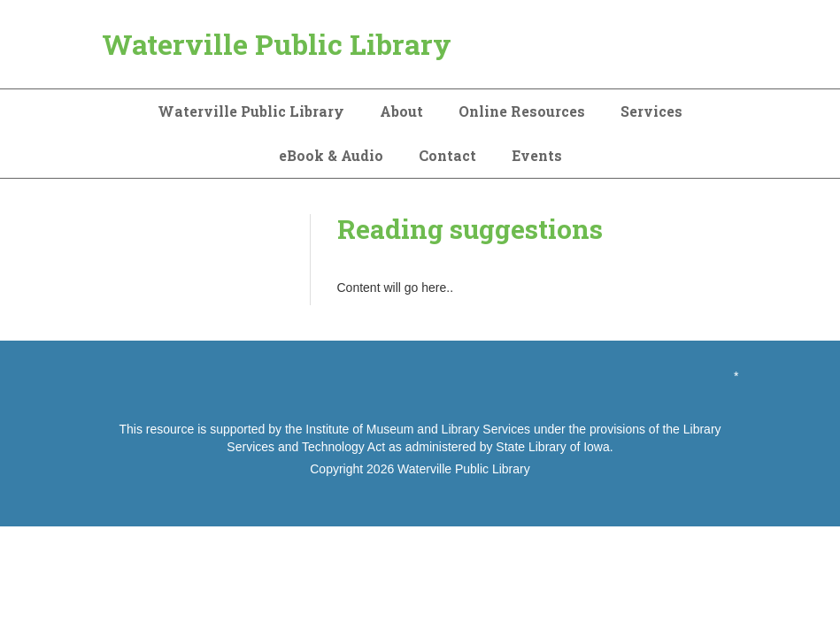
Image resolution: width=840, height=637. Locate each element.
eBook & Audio (331, 155)
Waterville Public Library (277, 44)
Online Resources (522, 111)
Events (537, 155)
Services (651, 111)
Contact (447, 155)
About (401, 111)
